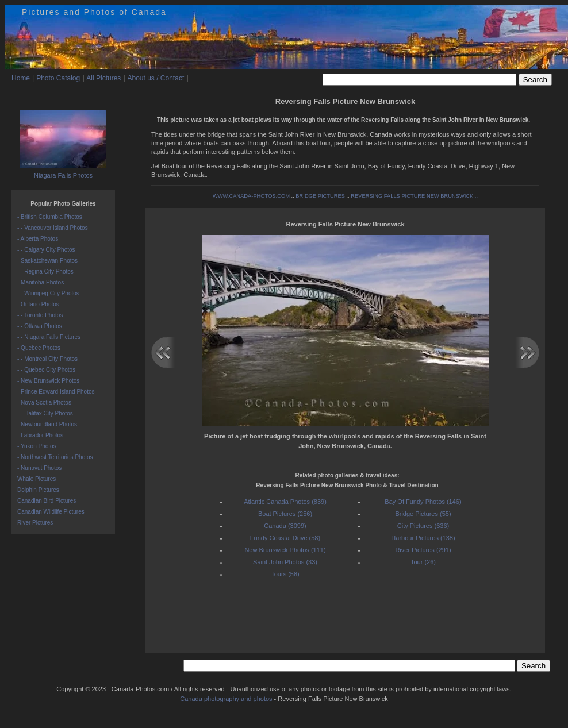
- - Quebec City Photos (46, 370)
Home (21, 78)
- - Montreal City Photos (47, 359)
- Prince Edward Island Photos (56, 392)
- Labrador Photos (40, 435)
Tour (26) (423, 562)
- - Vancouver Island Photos (53, 228)
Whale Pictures (37, 479)
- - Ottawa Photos (40, 326)
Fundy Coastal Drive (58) (285, 538)
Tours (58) (285, 574)
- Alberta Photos (38, 239)
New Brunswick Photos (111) (285, 550)
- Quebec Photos (39, 348)
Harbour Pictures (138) (423, 538)
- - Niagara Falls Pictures (49, 337)
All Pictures (103, 78)
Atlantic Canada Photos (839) (285, 502)
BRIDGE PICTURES (320, 196)
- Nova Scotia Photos (44, 402)
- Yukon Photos (37, 446)
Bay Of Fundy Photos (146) (423, 502)
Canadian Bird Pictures (47, 501)
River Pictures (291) (423, 550)
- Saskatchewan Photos (47, 261)
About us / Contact (156, 78)
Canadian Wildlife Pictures (51, 512)
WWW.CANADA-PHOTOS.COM (251, 196)
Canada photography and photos (226, 699)
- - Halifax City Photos (45, 413)
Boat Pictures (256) (285, 514)
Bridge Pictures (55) (423, 514)
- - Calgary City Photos (46, 250)
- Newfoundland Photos (47, 424)
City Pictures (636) (423, 526)
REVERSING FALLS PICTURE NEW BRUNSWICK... (414, 196)
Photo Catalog (58, 78)
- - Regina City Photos (45, 271)
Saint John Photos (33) (285, 562)
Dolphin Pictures (38, 490)
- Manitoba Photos (41, 282)
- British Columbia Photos (50, 217)
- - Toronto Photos (40, 315)
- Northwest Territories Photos (55, 457)
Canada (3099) (285, 526)
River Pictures (35, 523)
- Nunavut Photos (39, 468)
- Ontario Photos (38, 304)
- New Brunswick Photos (48, 381)
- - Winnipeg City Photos (48, 293)
